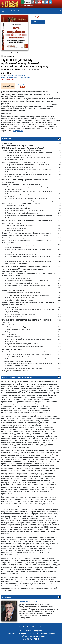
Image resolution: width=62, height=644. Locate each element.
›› (24, 86)
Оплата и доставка (31, 639)
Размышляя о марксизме (16, 75)
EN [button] (36, 2)
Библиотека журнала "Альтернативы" (16, 77)
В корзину (38, 22)
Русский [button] (27, 2)
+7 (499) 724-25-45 (27, 6)
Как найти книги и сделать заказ (31, 636)
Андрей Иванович (31, 602)
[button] (40, 2)
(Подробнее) (18, 131)
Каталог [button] (14, 11)
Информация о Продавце (31, 631)
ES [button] (33, 2)
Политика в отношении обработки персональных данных (31, 633)
